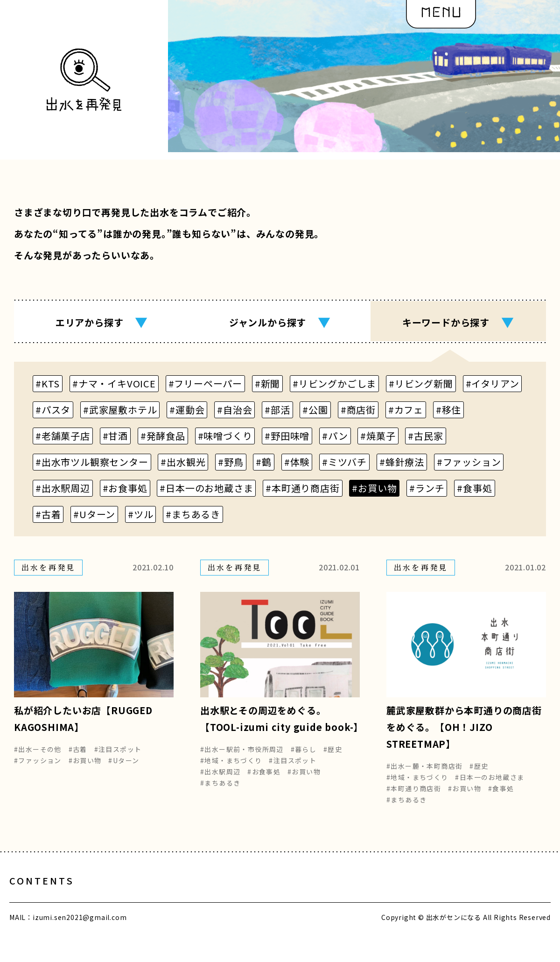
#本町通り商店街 (414, 795)
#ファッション (38, 767)
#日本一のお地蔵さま (490, 784)
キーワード (458, 322)
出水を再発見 (275, 897)
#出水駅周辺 (220, 778)
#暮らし (304, 756)
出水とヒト (123, 897)
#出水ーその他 (38, 756)
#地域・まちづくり (231, 767)
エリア (102, 322)
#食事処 (501, 795)
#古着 (78, 756)
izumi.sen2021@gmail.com (80, 933)
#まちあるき (220, 789)
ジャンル (280, 322)
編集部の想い (358, 897)
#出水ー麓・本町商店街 (424, 772)
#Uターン (124, 767)
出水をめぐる (197, 897)
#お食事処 (264, 778)
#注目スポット (118, 756)
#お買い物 (85, 767)
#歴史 (333, 756)
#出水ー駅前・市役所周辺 (242, 756)
